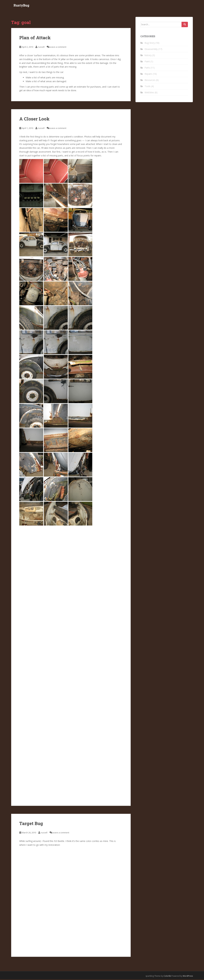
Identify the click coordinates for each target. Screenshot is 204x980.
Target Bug (31, 824)
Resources (150, 81)
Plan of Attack (35, 38)
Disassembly (151, 50)
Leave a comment (58, 48)
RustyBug (21, 6)
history (148, 56)
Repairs (148, 74)
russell (41, 48)
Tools (148, 87)
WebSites (149, 93)
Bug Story (150, 43)
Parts (147, 68)
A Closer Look (34, 120)
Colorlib (167, 977)
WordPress (188, 977)
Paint (147, 62)
